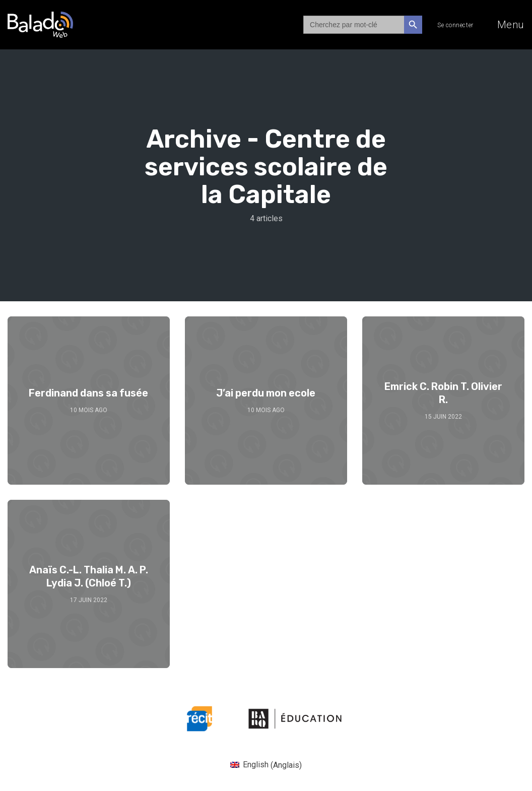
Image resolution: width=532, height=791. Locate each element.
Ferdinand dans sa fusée (88, 393)
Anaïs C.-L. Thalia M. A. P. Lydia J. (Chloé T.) (89, 576)
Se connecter (455, 25)
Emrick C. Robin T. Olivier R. (443, 393)
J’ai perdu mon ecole (266, 393)
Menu (511, 25)
